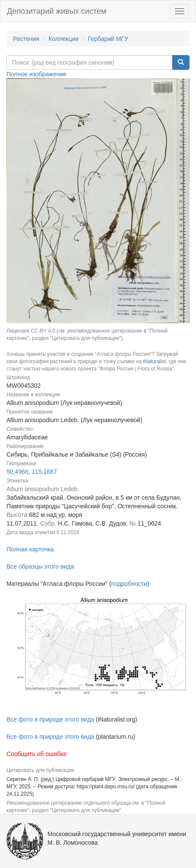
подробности (129, 584)
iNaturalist (154, 361)
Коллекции (64, 39)
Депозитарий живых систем (57, 11)
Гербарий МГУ (108, 39)
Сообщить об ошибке (36, 754)
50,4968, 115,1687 (32, 472)
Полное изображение (36, 74)
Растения (26, 39)
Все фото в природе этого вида (50, 719)
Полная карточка (30, 549)
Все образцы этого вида (40, 566)
